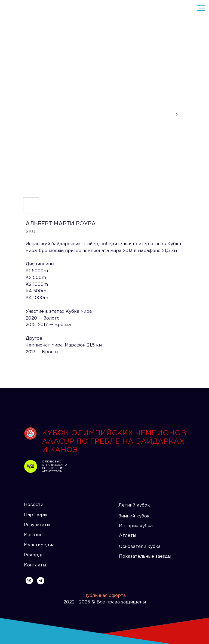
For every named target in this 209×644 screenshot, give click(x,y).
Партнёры (36, 515)
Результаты (37, 525)
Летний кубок (134, 505)
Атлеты (127, 536)
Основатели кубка (140, 547)
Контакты (35, 565)
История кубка (136, 526)
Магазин (33, 535)
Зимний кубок (134, 516)
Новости (34, 505)
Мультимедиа (39, 545)
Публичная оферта (105, 596)
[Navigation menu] (201, 8)
